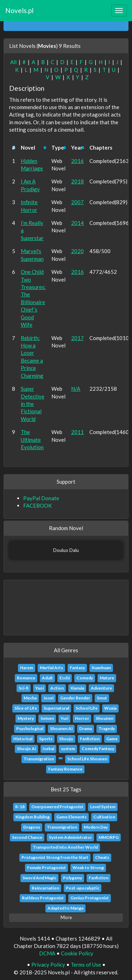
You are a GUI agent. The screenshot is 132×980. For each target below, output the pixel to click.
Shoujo (66, 739)
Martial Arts (51, 668)
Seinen (47, 718)
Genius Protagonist (90, 898)
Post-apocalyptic (83, 888)
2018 (77, 181)
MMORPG (109, 837)
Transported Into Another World (65, 847)
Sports (46, 739)
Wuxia (110, 708)
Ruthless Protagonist (43, 898)
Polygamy (73, 878)
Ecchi (65, 678)
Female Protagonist (46, 868)
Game (112, 739)
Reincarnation (45, 888)
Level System (103, 807)
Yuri (64, 718)
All (13, 62)
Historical (23, 739)
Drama (86, 728)
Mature (107, 678)
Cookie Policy (77, 953)
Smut (102, 698)
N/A (76, 389)
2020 (77, 251)
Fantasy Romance (65, 769)
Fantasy (77, 668)
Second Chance (27, 837)
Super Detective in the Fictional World (33, 404)
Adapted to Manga (65, 908)
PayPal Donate (41, 498)
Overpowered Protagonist (57, 807)
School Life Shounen (87, 759)
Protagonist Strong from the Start (55, 857)
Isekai (48, 749)
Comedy (85, 678)
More (66, 917)
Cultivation (104, 817)
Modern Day (96, 827)
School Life (87, 708)
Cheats (102, 857)
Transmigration (39, 759)
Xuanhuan (101, 668)
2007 (77, 202)
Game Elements (71, 817)
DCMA (47, 953)
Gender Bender (75, 698)
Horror (82, 718)
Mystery (26, 718)
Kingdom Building (33, 817)
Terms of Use (86, 965)
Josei (48, 698)
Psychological (30, 728)
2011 (77, 432)
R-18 (20, 807)
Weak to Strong (88, 868)
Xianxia (77, 688)
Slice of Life (26, 708)
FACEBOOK (37, 505)
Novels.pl (19, 10)
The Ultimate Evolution (32, 439)
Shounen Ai (61, 728)
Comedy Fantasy (98, 749)
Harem (27, 668)
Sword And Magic (39, 878)
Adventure (101, 688)
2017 (77, 338)
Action (57, 688)
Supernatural (56, 708)
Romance (26, 678)
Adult (47, 678)
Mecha (30, 698)
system (68, 749)
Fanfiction (90, 739)
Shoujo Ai (26, 749)
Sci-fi (24, 688)
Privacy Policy (48, 965)
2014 (77, 223)
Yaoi (39, 688)
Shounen (105, 718)
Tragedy (107, 728)
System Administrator (70, 837)
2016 (77, 161)
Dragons (32, 827)
